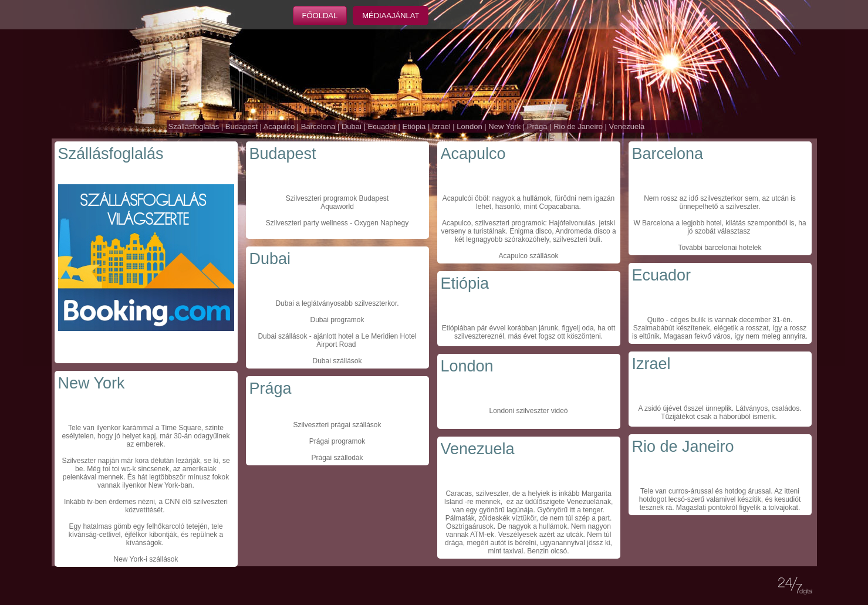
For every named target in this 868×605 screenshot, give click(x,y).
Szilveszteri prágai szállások (337, 425)
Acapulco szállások (528, 256)
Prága (537, 126)
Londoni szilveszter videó (528, 411)
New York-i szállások (146, 559)
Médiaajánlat (391, 16)
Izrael (441, 126)
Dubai (352, 126)
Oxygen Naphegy (381, 223)
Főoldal (320, 16)
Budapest (242, 126)
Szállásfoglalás (194, 126)
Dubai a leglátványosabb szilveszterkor (336, 303)
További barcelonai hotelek (720, 248)
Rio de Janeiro (578, 126)
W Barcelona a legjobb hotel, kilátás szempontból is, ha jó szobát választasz (720, 227)
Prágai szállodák (337, 458)
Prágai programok (337, 441)
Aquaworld (337, 207)
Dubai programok (337, 320)
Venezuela (627, 126)
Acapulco (279, 126)
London (469, 126)
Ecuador (381, 126)
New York (504, 126)
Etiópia (414, 126)
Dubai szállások (282, 336)
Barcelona (318, 126)
